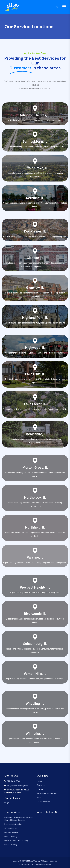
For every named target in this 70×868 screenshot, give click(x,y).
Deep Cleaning (11, 836)
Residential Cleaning (13, 824)
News (39, 797)
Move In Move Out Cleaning (16, 841)
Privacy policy (25, 864)
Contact (41, 789)
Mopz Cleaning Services (47, 793)
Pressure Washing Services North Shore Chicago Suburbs (19, 819)
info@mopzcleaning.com (17, 785)
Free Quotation (44, 802)
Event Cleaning (11, 845)
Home (39, 781)
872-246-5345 (14, 781)
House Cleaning (11, 832)
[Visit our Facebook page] (5, 803)
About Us (41, 785)
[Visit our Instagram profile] (8, 803)
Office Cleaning (11, 828)
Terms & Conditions (43, 864)
